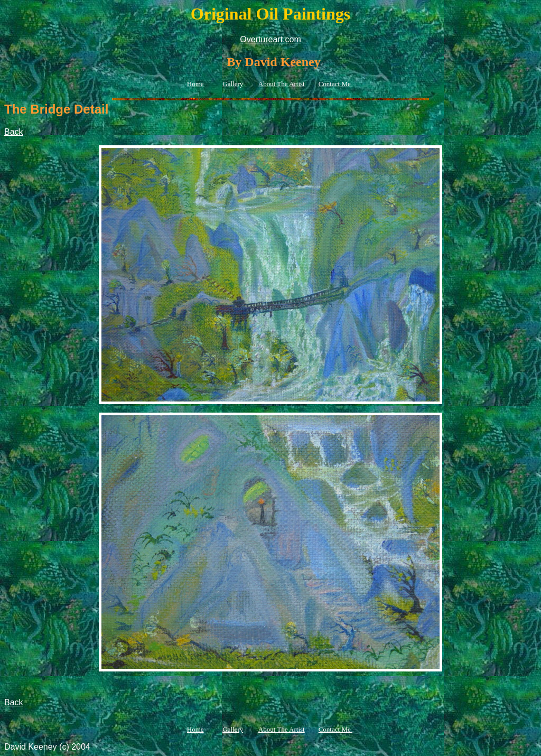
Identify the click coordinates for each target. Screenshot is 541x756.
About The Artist (282, 84)
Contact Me (335, 84)
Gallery (233, 84)
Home (195, 84)
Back (14, 132)
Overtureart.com (270, 39)
